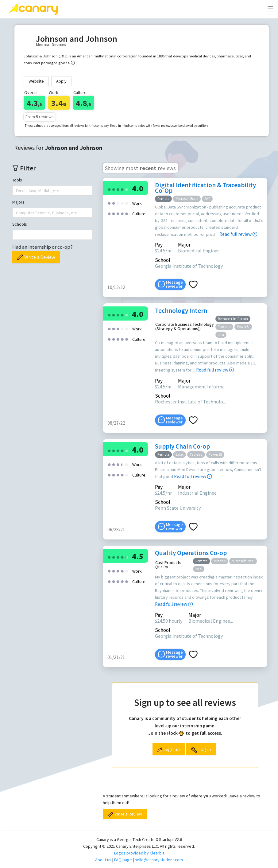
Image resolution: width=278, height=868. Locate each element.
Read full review (238, 234)
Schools (20, 224)
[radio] (109, 189)
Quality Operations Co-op (191, 553)
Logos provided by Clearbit (139, 853)
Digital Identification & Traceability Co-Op (205, 188)
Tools (17, 180)
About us (103, 860)
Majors (18, 202)
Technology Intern (181, 311)
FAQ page (123, 860)
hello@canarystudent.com (159, 860)
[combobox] (17, 191)
